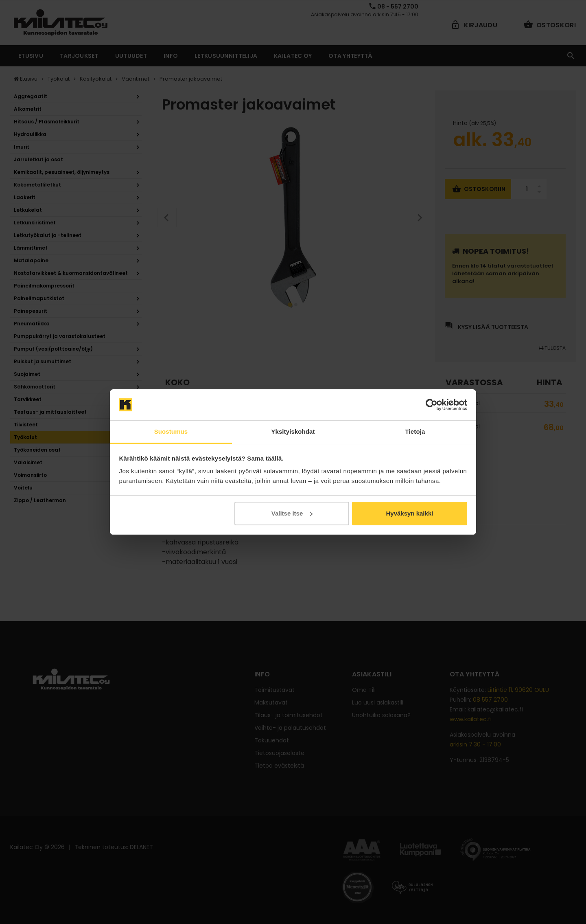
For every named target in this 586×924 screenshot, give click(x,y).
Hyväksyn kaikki (409, 513)
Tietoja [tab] (415, 431)
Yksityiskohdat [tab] (293, 431)
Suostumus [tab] (171, 431)
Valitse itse (292, 513)
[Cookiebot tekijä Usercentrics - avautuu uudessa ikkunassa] (432, 405)
